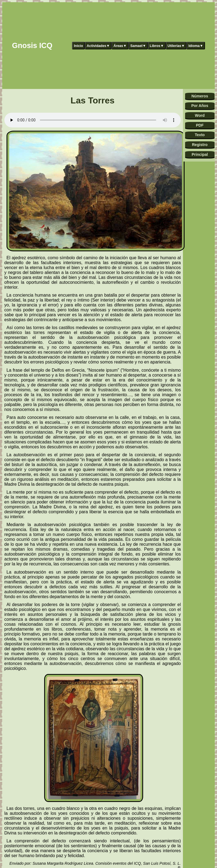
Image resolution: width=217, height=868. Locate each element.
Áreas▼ (120, 46)
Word (200, 115)
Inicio (78, 46)
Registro (200, 145)
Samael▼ (138, 46)
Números (200, 96)
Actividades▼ (98, 46)
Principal (200, 154)
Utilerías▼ (176, 46)
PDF (200, 125)
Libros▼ (157, 46)
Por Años (200, 106)
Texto (200, 135)
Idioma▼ (196, 46)
